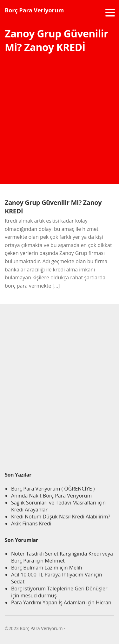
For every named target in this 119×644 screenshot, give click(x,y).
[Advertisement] (60, 124)
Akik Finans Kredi (31, 524)
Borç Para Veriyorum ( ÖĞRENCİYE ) (53, 489)
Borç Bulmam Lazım (35, 568)
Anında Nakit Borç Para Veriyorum (51, 496)
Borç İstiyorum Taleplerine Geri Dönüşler (59, 589)
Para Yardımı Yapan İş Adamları (48, 602)
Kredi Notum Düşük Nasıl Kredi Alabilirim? (61, 517)
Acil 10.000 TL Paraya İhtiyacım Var (52, 575)
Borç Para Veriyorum (34, 10)
